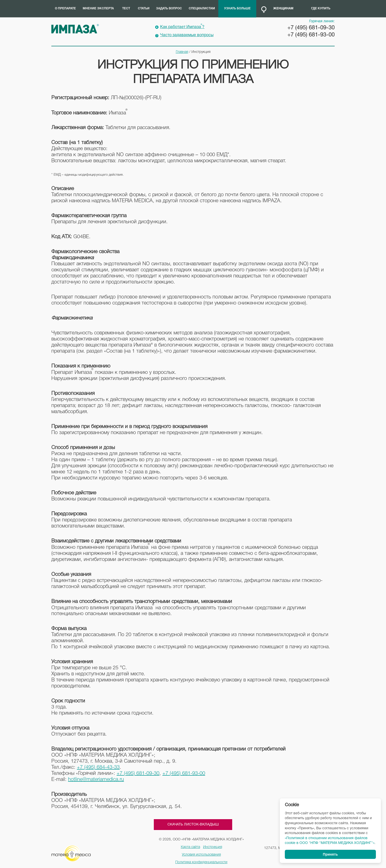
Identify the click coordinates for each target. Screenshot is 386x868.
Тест (126, 8)
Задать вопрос (169, 8)
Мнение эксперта (98, 8)
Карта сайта (190, 847)
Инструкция (213, 847)
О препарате (65, 8)
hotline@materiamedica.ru (96, 780)
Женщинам (283, 8)
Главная (182, 52)
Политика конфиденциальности (201, 862)
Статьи (144, 8)
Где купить (321, 8)
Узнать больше (237, 8)
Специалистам (202, 8)
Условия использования (201, 855)
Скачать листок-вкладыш (193, 825)
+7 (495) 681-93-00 (311, 35)
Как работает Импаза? (182, 26)
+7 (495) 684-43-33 (98, 768)
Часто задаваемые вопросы (187, 35)
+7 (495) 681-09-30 (311, 28)
